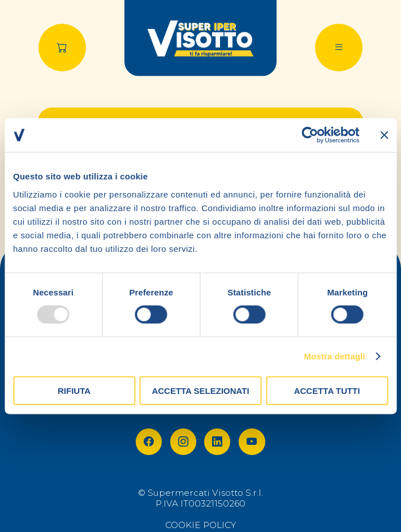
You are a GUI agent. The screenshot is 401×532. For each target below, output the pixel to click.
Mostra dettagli (334, 356)
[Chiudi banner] (384, 135)
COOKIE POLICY (200, 525)
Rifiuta (74, 390)
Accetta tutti (327, 390)
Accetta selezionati (200, 390)
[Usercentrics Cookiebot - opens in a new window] (310, 135)
